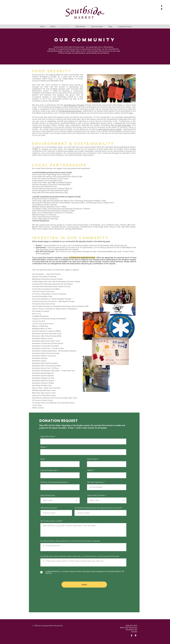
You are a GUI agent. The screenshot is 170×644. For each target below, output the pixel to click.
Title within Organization (95, 482)
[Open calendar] (76, 500)
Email (42, 459)
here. (131, 113)
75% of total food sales (121, 125)
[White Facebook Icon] (132, 636)
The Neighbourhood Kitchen (70, 111)
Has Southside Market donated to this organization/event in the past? (98, 508)
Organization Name (47, 436)
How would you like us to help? (51, 521)
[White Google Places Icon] (136, 636)
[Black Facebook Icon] (162, 6)
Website (90, 470)
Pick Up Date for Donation (97, 495)
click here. (46, 253)
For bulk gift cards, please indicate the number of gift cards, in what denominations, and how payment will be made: (80, 556)
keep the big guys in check (110, 129)
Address (43, 447)
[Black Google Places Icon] (162, 9)
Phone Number (92, 459)
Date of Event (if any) (48, 495)
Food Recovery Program (74, 105)
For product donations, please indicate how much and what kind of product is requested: (70, 541)
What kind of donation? (49, 508)
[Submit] (84, 585)
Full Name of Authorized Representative (54, 482)
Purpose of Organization (49, 470)
